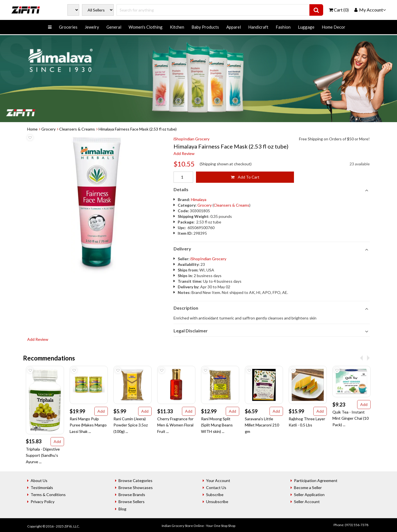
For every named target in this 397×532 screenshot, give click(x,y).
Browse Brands (132, 495)
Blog (122, 509)
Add (57, 441)
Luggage (306, 27)
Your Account (218, 480)
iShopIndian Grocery (191, 139)
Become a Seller (308, 488)
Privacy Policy (43, 502)
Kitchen (177, 27)
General (114, 27)
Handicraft (258, 27)
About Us (39, 480)
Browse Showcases (136, 488)
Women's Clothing (146, 27)
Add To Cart (245, 177)
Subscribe (215, 495)
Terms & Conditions (48, 495)
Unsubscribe (217, 502)
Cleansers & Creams (77, 129)
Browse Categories (135, 480)
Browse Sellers (132, 502)
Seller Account (307, 502)
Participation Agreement (316, 480)
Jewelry (92, 27)
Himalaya (199, 199)
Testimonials (42, 488)
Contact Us (216, 488)
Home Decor (334, 27)
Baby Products (205, 27)
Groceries (68, 27)
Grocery (48, 129)
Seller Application (309, 495)
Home (32, 129)
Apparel (234, 27)
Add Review (184, 153)
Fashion (283, 27)
